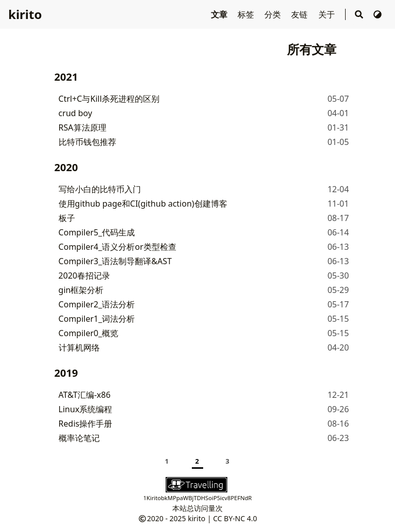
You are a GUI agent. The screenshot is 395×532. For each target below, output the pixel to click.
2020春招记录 (85, 276)
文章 (220, 14)
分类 (274, 14)
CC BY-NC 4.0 (235, 518)
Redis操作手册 (86, 424)
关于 (328, 14)
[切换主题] (378, 14)
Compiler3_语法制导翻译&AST (115, 261)
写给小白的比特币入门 (100, 189)
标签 (247, 14)
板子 (67, 218)
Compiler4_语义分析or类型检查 (118, 247)
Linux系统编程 (86, 409)
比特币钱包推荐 (87, 142)
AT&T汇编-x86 (85, 395)
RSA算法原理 (83, 127)
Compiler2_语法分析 (97, 304)
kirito (25, 14)
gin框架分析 (81, 290)
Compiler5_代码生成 (97, 232)
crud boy (76, 113)
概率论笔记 (79, 438)
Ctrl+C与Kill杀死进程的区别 (109, 99)
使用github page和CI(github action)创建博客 (143, 204)
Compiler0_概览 (89, 333)
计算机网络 (79, 347)
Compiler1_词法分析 (97, 319)
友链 (300, 14)
